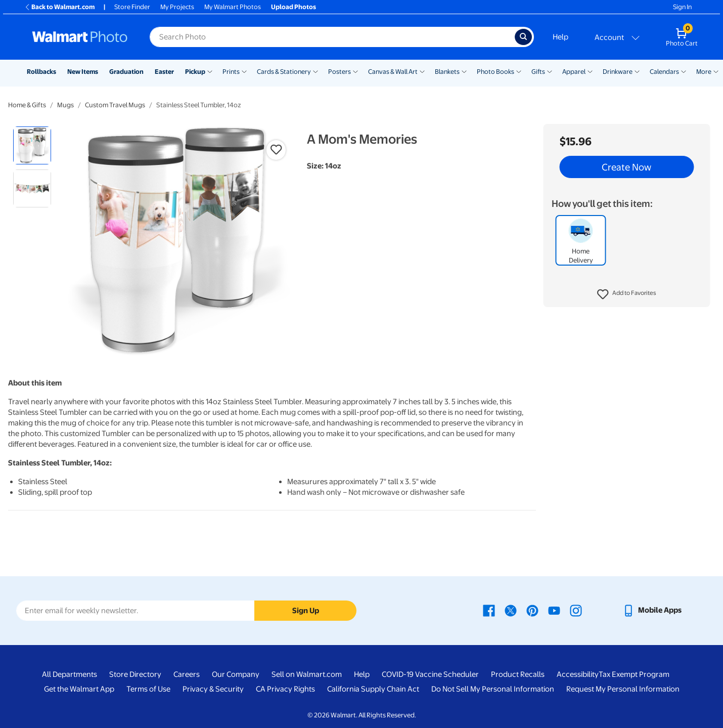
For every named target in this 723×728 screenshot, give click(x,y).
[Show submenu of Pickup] (210, 71)
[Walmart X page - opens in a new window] (511, 610)
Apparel (574, 72)
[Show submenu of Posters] (355, 71)
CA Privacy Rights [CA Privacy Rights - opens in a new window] (285, 689)
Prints (231, 72)
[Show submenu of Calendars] (684, 71)
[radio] (32, 145)
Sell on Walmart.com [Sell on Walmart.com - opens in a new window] (307, 674)
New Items (83, 72)
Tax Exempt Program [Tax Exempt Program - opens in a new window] (634, 674)
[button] (627, 294)
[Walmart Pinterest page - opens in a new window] (532, 610)
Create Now (626, 167)
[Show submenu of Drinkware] (637, 71)
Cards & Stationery (284, 72)
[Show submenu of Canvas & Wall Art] (422, 71)
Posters (340, 72)
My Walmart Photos (233, 7)
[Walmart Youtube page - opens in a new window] (554, 610)
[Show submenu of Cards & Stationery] (315, 71)
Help (560, 37)
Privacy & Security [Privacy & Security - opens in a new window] (213, 689)
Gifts (538, 72)
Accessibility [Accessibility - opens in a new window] (578, 674)
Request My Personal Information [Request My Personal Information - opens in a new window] (623, 689)
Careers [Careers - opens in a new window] (187, 674)
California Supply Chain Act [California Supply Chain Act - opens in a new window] (373, 689)
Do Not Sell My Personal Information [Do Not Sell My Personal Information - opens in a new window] (493, 689)
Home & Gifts (27, 105)
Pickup (195, 72)
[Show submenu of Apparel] (590, 71)
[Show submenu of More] (716, 71)
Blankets (447, 72)
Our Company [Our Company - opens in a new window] (236, 674)
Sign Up (306, 611)
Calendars (664, 72)
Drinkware (618, 72)
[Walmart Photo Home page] (80, 37)
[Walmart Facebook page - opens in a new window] (489, 610)
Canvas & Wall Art (393, 72)
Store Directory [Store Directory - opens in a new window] (135, 674)
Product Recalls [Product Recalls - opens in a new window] (518, 674)
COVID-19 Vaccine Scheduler (430, 674)
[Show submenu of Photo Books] (519, 71)
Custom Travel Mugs (115, 105)
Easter (164, 72)
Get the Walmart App (79, 689)
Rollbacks (41, 72)
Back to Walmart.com (59, 7)
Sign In (682, 7)
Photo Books (495, 72)
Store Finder (132, 7)
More (704, 72)
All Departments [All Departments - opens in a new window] (70, 674)
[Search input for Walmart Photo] (332, 37)
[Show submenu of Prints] (244, 71)
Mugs (65, 105)
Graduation (126, 72)
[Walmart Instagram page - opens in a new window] (576, 610)
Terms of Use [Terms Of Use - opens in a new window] (148, 689)
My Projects (177, 7)
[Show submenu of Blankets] (464, 71)
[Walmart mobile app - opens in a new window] (652, 610)
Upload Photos (293, 7)
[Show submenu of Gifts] (550, 71)
